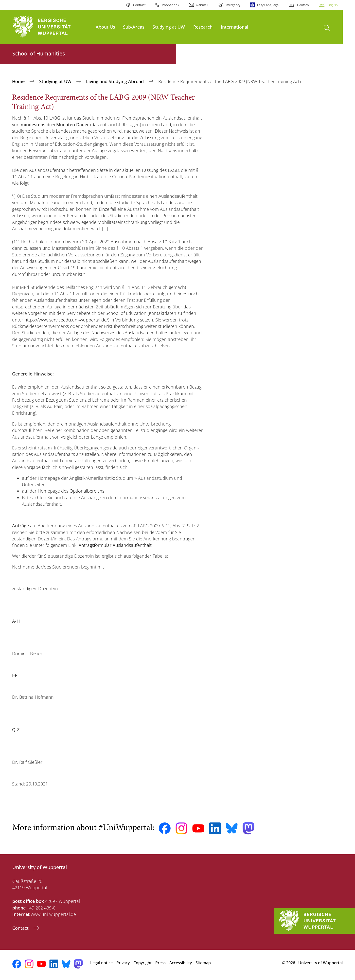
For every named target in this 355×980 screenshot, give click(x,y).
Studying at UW (169, 27)
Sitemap (203, 963)
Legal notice (101, 963)
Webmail (202, 5)
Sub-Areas (134, 27)
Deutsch (303, 5)
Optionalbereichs (87, 491)
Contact (21, 928)
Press (160, 963)
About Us (105, 27)
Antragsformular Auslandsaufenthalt (115, 545)
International (235, 27)
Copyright (142, 963)
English (333, 5)
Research (203, 27)
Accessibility (181, 963)
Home (19, 81)
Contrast (139, 5)
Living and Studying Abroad (115, 81)
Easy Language (268, 5)
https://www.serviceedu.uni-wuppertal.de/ (66, 320)
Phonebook (170, 5)
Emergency (232, 5)
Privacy (123, 963)
